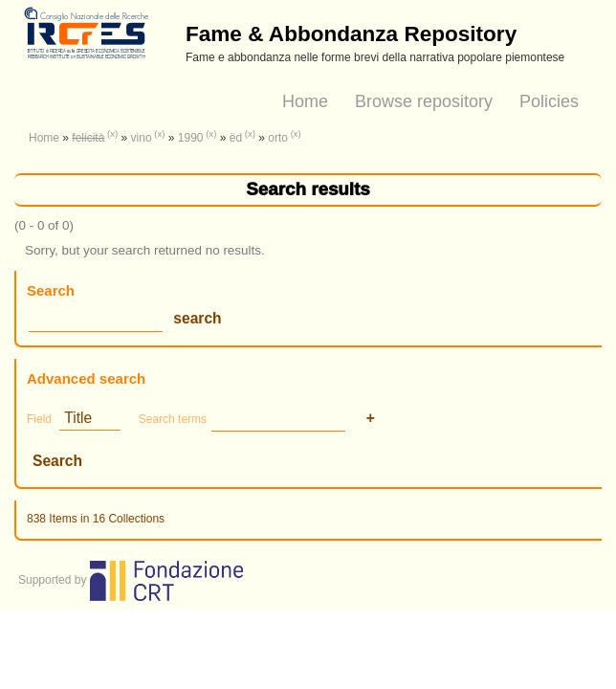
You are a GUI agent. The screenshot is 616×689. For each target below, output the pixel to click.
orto (278, 138)
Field (39, 419)
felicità (88, 138)
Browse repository (424, 101)
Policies (549, 101)
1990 (191, 138)
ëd (236, 138)
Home (305, 101)
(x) (112, 133)
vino (142, 138)
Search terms (173, 419)
